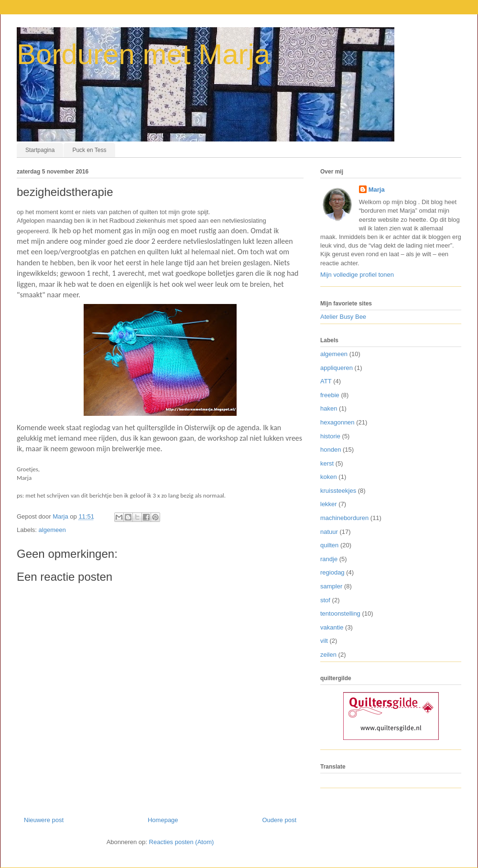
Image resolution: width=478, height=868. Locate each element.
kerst (327, 463)
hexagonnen (337, 422)
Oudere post (279, 820)
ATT (326, 381)
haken (329, 408)
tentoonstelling (340, 613)
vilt (324, 641)
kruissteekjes (338, 491)
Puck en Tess (89, 150)
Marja (377, 190)
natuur (329, 532)
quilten (329, 545)
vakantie (332, 627)
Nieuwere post (44, 820)
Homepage (163, 820)
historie (330, 436)
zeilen (328, 655)
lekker (329, 504)
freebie (330, 395)
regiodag (332, 572)
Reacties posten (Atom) (182, 842)
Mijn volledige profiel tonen (357, 275)
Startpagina (40, 150)
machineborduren (344, 518)
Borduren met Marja (143, 54)
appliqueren (337, 368)
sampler (331, 586)
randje (329, 559)
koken (329, 477)
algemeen (52, 530)
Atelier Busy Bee (343, 317)
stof (325, 600)
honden (331, 450)
